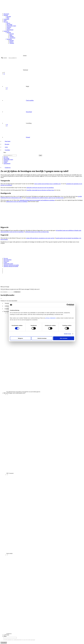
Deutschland (29, 112)
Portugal (28, 137)
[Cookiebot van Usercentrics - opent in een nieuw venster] (68, 305)
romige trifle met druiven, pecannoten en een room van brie (40, 238)
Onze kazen (6, 14)
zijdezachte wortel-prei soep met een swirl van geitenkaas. (40, 188)
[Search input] (45, 58)
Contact (8, 28)
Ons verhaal (9, 24)
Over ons (6, 258)
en (4, 74)
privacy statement (51, 318)
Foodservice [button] (6, 31)
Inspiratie (9, 32)
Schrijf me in (17, 292)
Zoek (40, 155)
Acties (5, 20)
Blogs (8, 18)
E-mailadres (8, 309)
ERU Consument (10, 473)
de (7, 125)
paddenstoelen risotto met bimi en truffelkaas (17, 202)
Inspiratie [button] (6, 15)
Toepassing (9, 39)
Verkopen (12, 43)
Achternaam (8, 306)
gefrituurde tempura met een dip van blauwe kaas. (37, 232)
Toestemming (7, 311)
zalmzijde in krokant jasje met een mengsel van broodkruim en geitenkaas (37, 200)
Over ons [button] (6, 22)
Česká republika (30, 100)
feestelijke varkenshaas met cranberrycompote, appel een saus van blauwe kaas (45, 198)
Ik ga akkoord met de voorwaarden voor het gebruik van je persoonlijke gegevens (23, 392)
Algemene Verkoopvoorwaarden (11, 265)
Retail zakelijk (9, 553)
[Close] (1, 299)
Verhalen (12, 36)
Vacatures (9, 27)
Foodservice (9, 634)
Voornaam (7, 303)
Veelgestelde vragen (11, 26)
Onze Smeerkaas (7, 260)
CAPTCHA (6, 635)
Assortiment (12, 38)
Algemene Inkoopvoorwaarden (11, 266)
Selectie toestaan (42, 338)
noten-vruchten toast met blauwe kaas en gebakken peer (47, 184)
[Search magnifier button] (4, 58)
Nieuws (8, 23)
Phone (5, 636)
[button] (6, 150)
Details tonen (68, 334)
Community (6, 19)
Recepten (9, 16)
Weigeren (20, 338)
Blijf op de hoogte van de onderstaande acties (15, 393)
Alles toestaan (64, 338)
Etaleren (11, 42)
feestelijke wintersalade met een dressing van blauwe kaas (40, 190)
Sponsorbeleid (10, 30)
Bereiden (12, 40)
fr (7, 89)
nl (7, 88)
